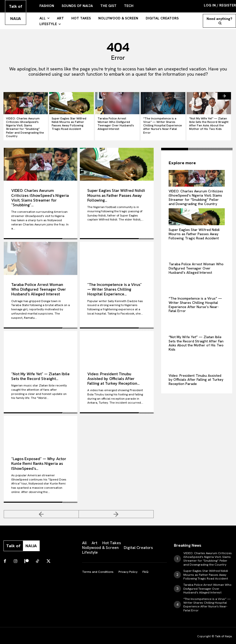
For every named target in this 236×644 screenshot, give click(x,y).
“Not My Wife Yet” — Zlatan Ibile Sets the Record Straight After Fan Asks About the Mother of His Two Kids (208, 122)
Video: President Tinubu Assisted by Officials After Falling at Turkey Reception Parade (196, 374)
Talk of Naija (223, 627)
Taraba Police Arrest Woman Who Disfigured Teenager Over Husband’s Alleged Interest (116, 122)
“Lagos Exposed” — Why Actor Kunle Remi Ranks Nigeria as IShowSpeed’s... (39, 458)
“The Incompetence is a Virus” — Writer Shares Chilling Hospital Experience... (115, 284)
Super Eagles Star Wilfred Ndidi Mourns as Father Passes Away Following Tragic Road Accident (71, 122)
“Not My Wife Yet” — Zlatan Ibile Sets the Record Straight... (40, 371)
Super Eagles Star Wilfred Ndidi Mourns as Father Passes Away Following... (116, 190)
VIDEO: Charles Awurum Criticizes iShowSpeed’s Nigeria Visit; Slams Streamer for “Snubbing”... (40, 192)
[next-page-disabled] (116, 509)
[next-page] (224, 95)
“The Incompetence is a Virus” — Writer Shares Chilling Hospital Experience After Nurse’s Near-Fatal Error (163, 122)
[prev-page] (10, 95)
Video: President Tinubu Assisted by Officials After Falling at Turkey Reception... (113, 373)
